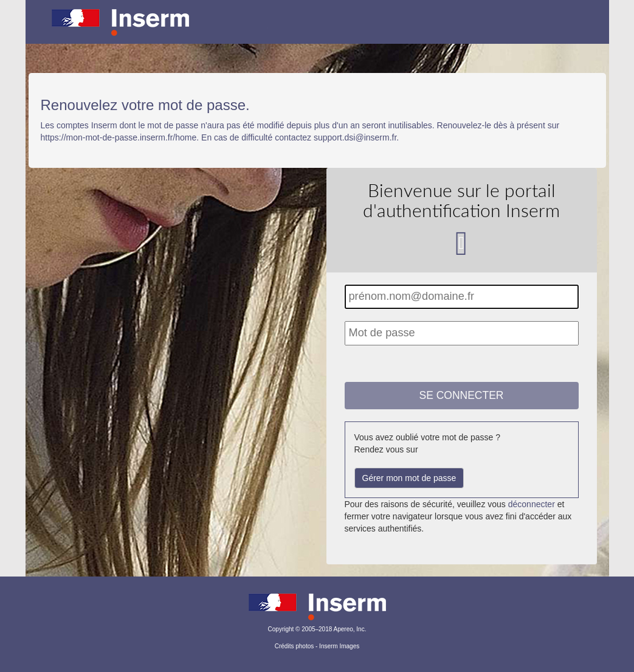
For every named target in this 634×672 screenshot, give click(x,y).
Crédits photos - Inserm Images (317, 646)
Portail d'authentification (317, 30)
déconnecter (532, 504)
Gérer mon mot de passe (409, 478)
